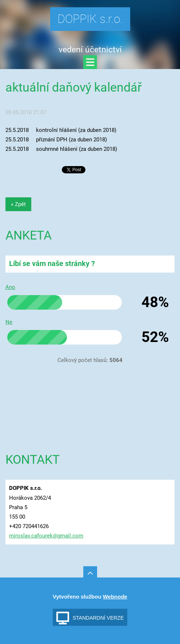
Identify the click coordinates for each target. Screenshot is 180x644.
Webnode (115, 597)
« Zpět (18, 204)
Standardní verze (98, 618)
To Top (90, 573)
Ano (10, 287)
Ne (9, 322)
